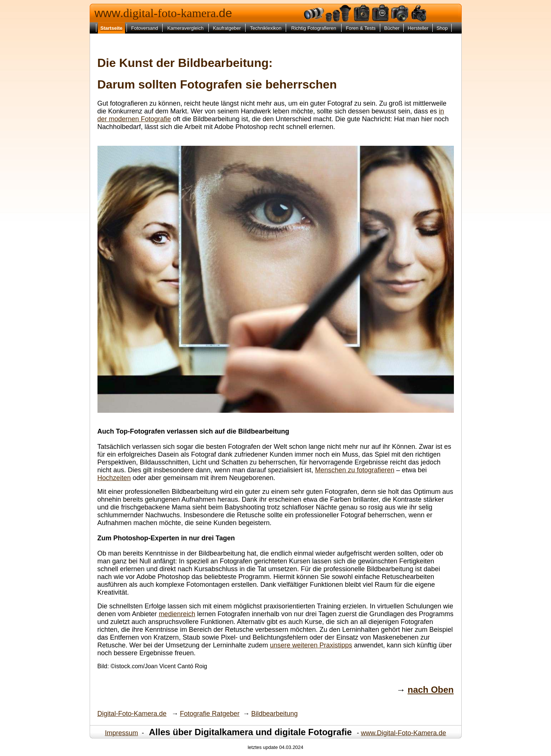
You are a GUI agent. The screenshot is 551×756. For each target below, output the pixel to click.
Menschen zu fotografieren (355, 470)
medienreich (177, 614)
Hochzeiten (114, 478)
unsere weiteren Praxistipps (311, 645)
